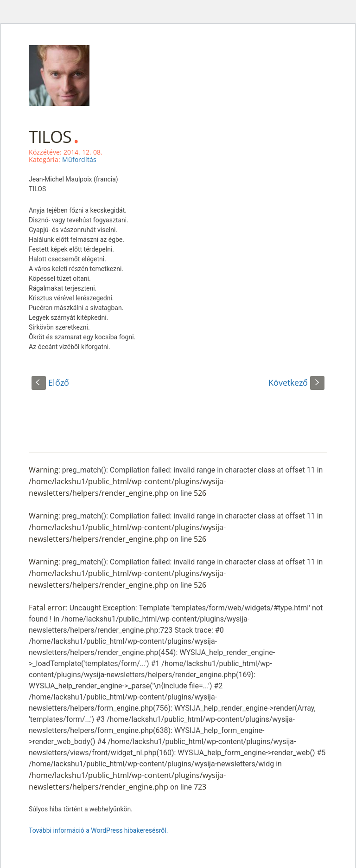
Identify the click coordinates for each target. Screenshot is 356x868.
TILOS (50, 137)
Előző (50, 382)
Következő (296, 382)
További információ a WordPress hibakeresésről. (98, 830)
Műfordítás (79, 159)
